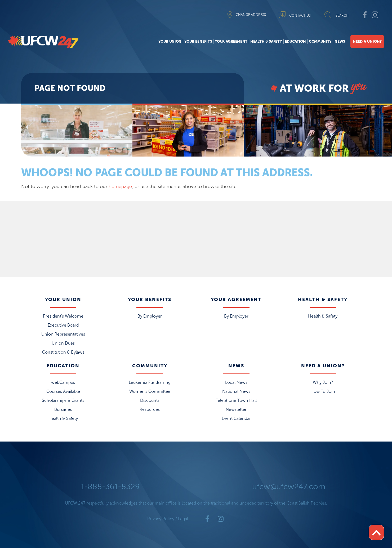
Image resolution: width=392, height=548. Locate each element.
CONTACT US (300, 15)
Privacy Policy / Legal (168, 519)
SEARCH (342, 15)
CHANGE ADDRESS (251, 15)
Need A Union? (367, 41)
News (340, 41)
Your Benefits (198, 41)
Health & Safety (266, 41)
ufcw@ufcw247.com (289, 487)
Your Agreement (231, 41)
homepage (120, 186)
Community (320, 41)
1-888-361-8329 (110, 487)
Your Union (170, 41)
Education (295, 41)
